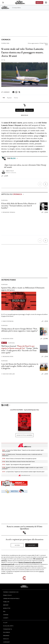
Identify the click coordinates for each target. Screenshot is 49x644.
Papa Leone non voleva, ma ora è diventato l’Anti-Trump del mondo (25, 166)
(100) (46, 339)
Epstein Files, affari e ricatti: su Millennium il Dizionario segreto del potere (23, 289)
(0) (46, 212)
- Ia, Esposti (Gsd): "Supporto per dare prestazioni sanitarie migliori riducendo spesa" (23, 472)
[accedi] (46, 3)
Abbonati (39, 3)
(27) (6, 176)
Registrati (32, 545)
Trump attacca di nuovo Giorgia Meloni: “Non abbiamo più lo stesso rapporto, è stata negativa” (20, 330)
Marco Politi (10, 171)
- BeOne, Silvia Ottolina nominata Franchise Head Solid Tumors (18, 462)
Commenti (5, 92)
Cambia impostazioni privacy (11, 598)
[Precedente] (40, 184)
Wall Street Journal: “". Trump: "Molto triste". (20, 348)
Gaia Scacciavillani (8, 374)
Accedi (17, 545)
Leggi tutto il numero (24, 435)
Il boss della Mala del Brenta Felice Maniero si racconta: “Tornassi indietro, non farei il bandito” (19, 206)
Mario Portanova (7, 321)
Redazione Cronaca (8, 212)
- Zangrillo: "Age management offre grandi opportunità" (16, 465)
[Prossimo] (46, 184)
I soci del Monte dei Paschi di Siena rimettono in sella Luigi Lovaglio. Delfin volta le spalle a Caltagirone (20, 366)
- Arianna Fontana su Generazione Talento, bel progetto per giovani (19, 459)
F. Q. (3, 60)
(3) (46, 321)
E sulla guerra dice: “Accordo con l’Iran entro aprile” (19, 351)
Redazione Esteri (7, 339)
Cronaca (6, 40)
